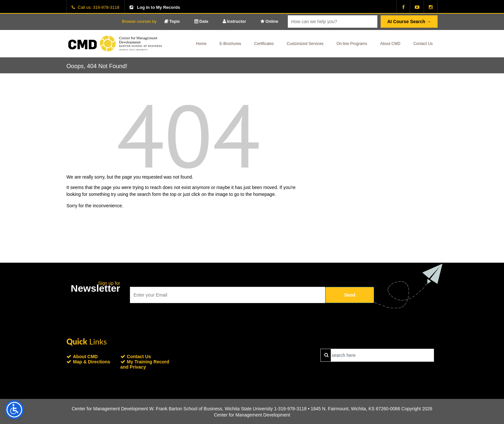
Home (201, 44)
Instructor (234, 22)
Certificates (264, 44)
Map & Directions (91, 362)
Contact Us (423, 44)
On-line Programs (352, 44)
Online (269, 22)
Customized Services (305, 44)
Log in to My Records (159, 7)
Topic (172, 22)
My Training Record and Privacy (145, 364)
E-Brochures (230, 44)
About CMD (390, 44)
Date (201, 22)
